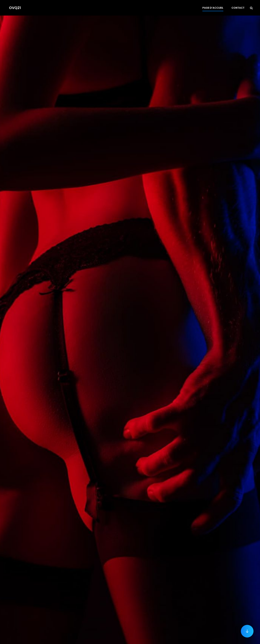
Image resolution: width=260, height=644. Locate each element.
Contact (238, 8)
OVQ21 (15, 8)
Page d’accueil (213, 8)
